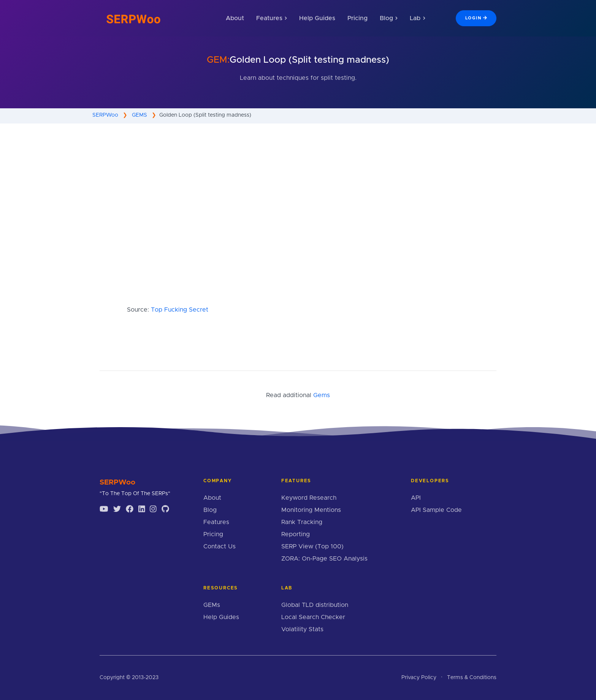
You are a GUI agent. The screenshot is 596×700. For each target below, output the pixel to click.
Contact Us (220, 546)
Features (216, 522)
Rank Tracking (302, 522)
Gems (322, 395)
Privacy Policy (419, 678)
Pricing (357, 18)
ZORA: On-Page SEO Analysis (324, 559)
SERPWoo (105, 115)
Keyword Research (309, 498)
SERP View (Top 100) (312, 546)
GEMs (212, 605)
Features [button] (272, 18)
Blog (210, 510)
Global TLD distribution (315, 605)
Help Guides (317, 18)
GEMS (139, 115)
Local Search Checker (313, 617)
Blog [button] (389, 18)
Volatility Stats (302, 629)
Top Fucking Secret (180, 310)
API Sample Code (436, 510)
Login (476, 18)
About (235, 18)
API (416, 498)
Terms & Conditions (472, 678)
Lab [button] (417, 18)
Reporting (296, 534)
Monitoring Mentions (311, 510)
